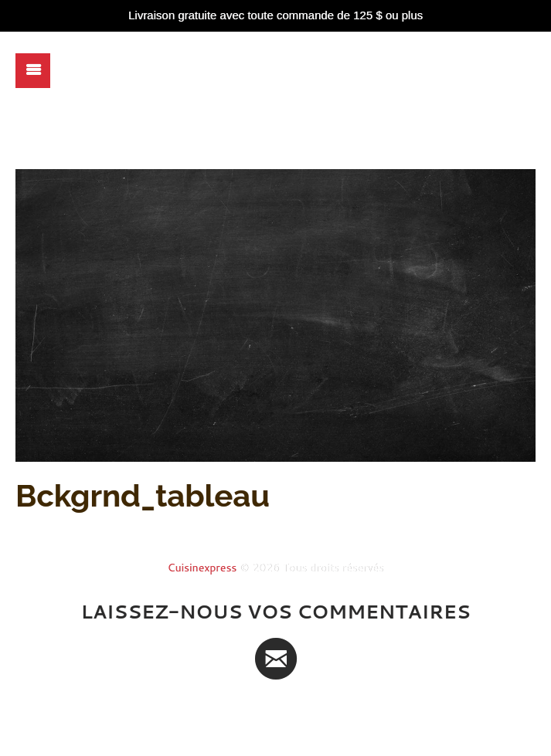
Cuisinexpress (202, 568)
